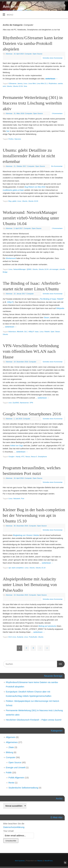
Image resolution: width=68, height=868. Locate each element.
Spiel (52, 332)
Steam (46, 318)
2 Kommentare (57, 228)
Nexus (28, 457)
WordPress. (49, 861)
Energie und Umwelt (16, 767)
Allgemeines (12, 742)
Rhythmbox (53, 83)
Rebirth (47, 332)
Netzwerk (17, 499)
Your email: (9, 831)
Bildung (10, 752)
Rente (11, 783)
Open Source (37, 54)
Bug (10, 201)
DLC (26, 332)
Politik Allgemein (16, 778)
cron (10, 403)
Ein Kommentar (57, 166)
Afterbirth (20, 332)
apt (10, 568)
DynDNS (16, 403)
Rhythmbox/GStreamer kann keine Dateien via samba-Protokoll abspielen (33, 43)
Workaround (11, 258)
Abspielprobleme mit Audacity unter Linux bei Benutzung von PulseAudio (30, 585)
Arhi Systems (13, 6)
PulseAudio (33, 637)
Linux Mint (32, 83)
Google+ (12, 457)
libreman (9, 54)
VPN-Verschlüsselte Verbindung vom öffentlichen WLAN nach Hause (31, 351)
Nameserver (24, 403)
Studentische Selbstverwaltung (23, 788)
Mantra (40, 861)
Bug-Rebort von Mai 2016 (35, 187)
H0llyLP (10, 302)
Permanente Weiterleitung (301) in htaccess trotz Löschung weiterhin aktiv (33, 103)
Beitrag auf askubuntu (47, 626)
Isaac (37, 332)
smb (4, 86)
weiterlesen (51, 79)
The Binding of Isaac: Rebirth (51, 299)
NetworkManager (20, 269)
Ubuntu (9, 86)
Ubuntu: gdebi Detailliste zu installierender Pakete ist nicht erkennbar (29, 156)
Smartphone (42, 457)
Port (23, 499)
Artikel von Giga (17, 446)
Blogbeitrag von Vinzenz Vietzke (26, 535)
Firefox (11, 139)
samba (60, 83)
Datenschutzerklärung (14, 827)
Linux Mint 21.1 (42, 83)
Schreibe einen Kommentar (53, 58)
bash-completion (18, 568)
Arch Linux (12, 637)
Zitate (11, 747)
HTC (23, 457)
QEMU (29, 269)
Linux (25, 83)
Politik (9, 772)
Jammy (20, 83)
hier (8, 131)
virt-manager (54, 269)
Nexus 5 (34, 457)
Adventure (12, 332)
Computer (28, 54)
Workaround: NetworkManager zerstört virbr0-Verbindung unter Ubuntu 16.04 (31, 218)
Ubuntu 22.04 (18, 86)
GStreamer (12, 83)
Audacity (20, 637)
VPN (31, 403)
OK (60, 664)
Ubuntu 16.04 (33, 201)
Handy (18, 457)
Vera (25, 86)
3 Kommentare (57, 113)
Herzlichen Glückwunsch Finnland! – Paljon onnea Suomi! (34, 720)
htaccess (18, 139)
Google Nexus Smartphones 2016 (32, 414)
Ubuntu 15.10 (41, 568)
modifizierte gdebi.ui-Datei (13, 190)
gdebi (14, 201)
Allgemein (11, 737)
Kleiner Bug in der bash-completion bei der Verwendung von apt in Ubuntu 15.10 (34, 515)
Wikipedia (60, 308)
